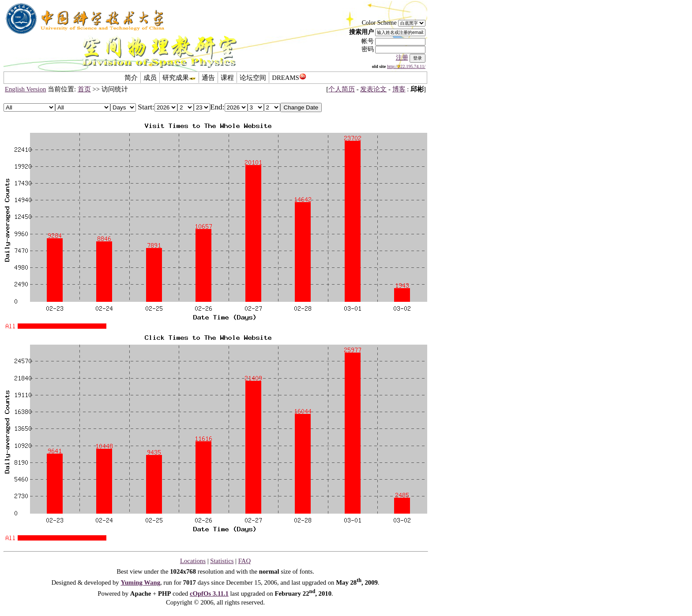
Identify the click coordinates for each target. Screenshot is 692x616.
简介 (131, 78)
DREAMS (289, 78)
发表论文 (373, 89)
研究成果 (179, 78)
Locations (193, 561)
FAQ (244, 561)
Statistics (222, 561)
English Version (25, 89)
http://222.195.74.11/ (406, 66)
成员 (150, 78)
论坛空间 (253, 78)
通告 (208, 78)
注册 (402, 58)
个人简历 (342, 89)
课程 (227, 78)
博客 (399, 89)
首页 (84, 89)
